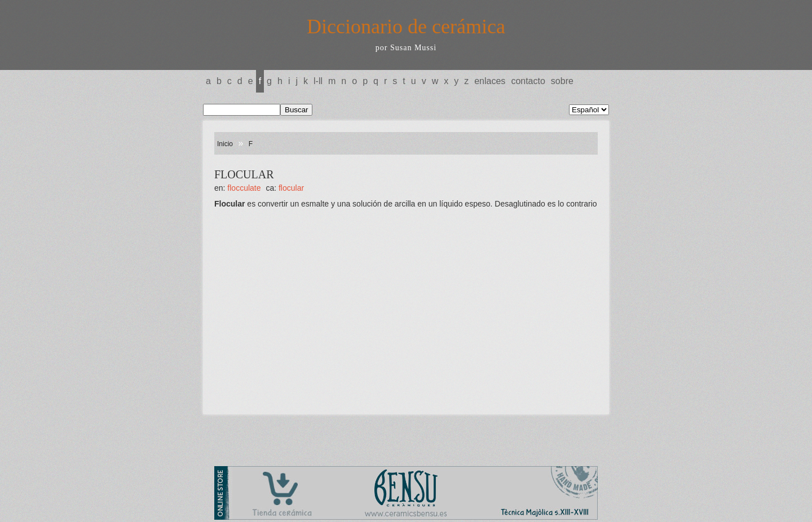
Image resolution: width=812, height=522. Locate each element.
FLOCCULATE (244, 188)
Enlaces (490, 81)
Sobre (562, 81)
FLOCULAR (291, 188)
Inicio (225, 144)
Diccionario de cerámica (406, 27)
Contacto (528, 81)
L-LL (318, 81)
